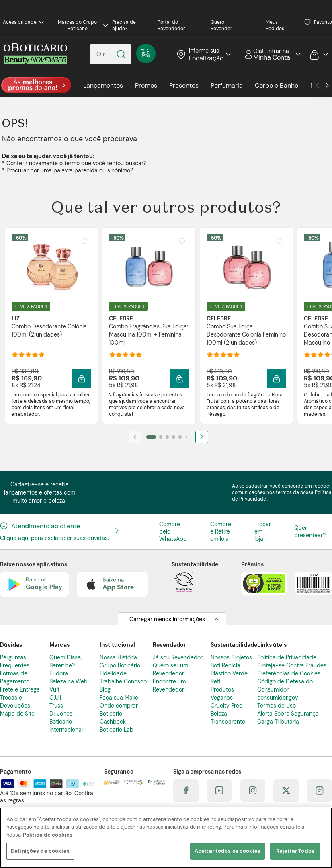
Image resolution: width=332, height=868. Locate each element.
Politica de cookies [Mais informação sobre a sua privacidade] (48, 835)
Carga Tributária (278, 722)
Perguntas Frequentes (15, 661)
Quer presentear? (310, 531)
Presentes (184, 85)
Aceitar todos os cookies (227, 851)
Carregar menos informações (167, 619)
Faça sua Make (119, 698)
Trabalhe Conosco (123, 681)
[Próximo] (202, 437)
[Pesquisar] (121, 54)
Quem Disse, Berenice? (66, 661)
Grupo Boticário (120, 665)
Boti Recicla (225, 665)
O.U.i (55, 698)
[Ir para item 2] (161, 437)
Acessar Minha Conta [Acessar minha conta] (270, 54)
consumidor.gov (278, 698)
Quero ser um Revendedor (170, 669)
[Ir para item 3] (167, 437)
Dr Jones (61, 714)
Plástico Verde (229, 673)
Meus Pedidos (275, 25)
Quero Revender (221, 25)
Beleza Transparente (228, 718)
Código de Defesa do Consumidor (285, 685)
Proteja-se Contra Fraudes (292, 665)
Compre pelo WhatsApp (173, 531)
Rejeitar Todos (295, 851)
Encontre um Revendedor (169, 685)
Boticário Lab (117, 730)
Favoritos (318, 22)
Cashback (113, 722)
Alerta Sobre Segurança (288, 714)
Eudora (59, 673)
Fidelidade (113, 673)
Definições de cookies (40, 851)
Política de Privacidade (287, 657)
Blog (105, 689)
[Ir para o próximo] (327, 85)
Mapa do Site (17, 714)
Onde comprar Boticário (119, 710)
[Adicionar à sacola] (82, 379)
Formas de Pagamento (15, 677)
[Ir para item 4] (174, 437)
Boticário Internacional (66, 726)
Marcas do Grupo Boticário (83, 25)
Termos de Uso (277, 706)
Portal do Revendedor (171, 25)
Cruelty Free (226, 706)
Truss (56, 706)
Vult (54, 689)
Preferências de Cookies (289, 673)
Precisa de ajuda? (124, 25)
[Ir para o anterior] (318, 85)
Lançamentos (103, 85)
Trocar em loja (263, 531)
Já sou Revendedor (178, 657)
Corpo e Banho (277, 85)
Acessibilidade (24, 22)
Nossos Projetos (231, 657)
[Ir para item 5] (180, 437)
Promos (146, 85)
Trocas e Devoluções (15, 702)
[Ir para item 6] (186, 437)
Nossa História (118, 657)
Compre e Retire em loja (221, 531)
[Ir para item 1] (151, 437)
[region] (166, 838)
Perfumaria (227, 85)
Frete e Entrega (20, 689)
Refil (216, 681)
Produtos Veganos (222, 694)
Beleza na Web (69, 681)
